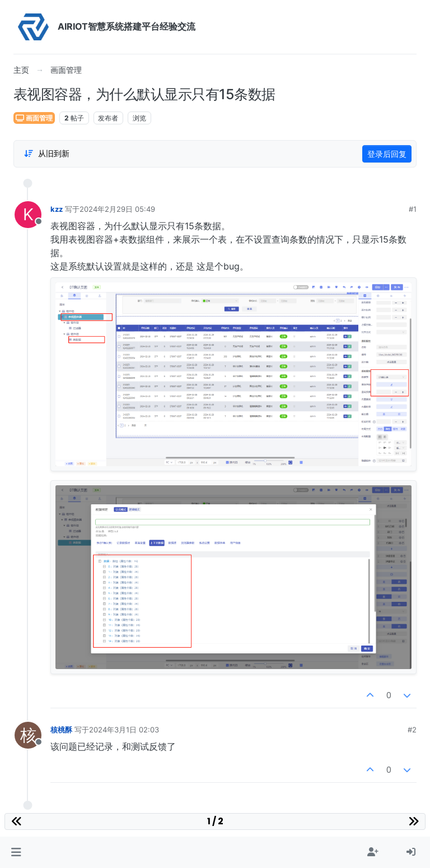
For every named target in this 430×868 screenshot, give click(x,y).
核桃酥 (61, 730)
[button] (16, 852)
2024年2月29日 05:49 (117, 209)
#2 (412, 730)
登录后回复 (387, 154)
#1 (413, 209)
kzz (57, 209)
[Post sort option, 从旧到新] (46, 154)
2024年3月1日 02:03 (124, 730)
